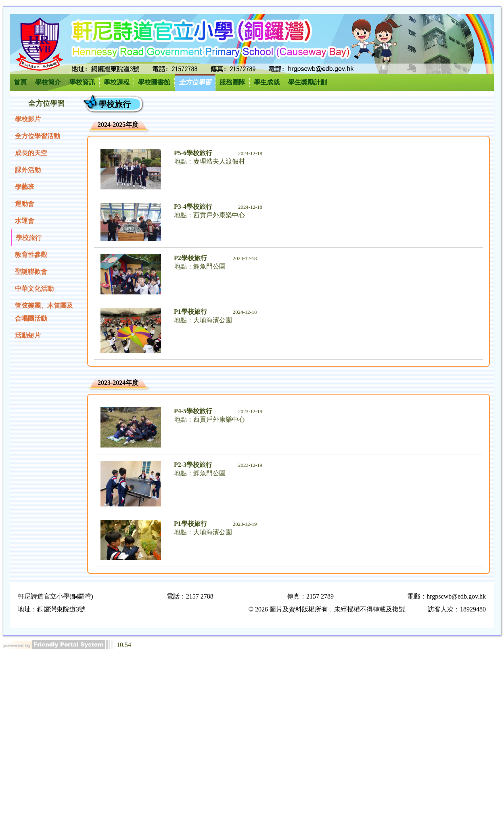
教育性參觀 (31, 255)
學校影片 (28, 119)
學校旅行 (29, 238)
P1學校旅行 (190, 312)
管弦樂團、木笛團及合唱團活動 (44, 312)
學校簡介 (48, 82)
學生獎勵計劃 (307, 82)
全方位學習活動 (38, 136)
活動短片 (28, 335)
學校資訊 (82, 82)
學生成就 (267, 82)
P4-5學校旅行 (193, 411)
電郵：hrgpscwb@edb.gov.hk (446, 596)
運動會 (25, 204)
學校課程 (117, 82)
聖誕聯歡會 (31, 272)
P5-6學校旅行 (193, 153)
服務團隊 (232, 82)
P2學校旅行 (190, 258)
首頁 (20, 82)
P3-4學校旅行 (193, 207)
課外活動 (28, 170)
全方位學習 (195, 82)
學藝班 (25, 187)
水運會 (25, 221)
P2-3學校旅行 (193, 465)
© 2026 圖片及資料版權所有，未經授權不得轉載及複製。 (330, 609)
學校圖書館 (154, 82)
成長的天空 (31, 153)
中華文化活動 (34, 289)
